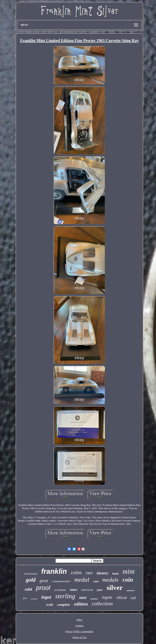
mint (129, 572)
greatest (94, 599)
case (96, 581)
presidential (60, 590)
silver (115, 588)
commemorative (61, 581)
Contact (79, 625)
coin (128, 580)
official (121, 598)
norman (34, 599)
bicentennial (31, 574)
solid (28, 589)
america (131, 590)
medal (82, 580)
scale (50, 605)
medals (110, 580)
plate (100, 590)
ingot (46, 597)
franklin (54, 571)
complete (64, 605)
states (74, 590)
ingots (107, 597)
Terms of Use (79, 637)
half (133, 598)
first (25, 598)
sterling (65, 596)
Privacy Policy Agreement (79, 631)
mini (83, 598)
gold (31, 580)
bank (115, 574)
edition (81, 604)
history (102, 573)
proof (43, 588)
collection (102, 604)
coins (76, 572)
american (87, 590)
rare (89, 573)
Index (79, 620)
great (44, 581)
